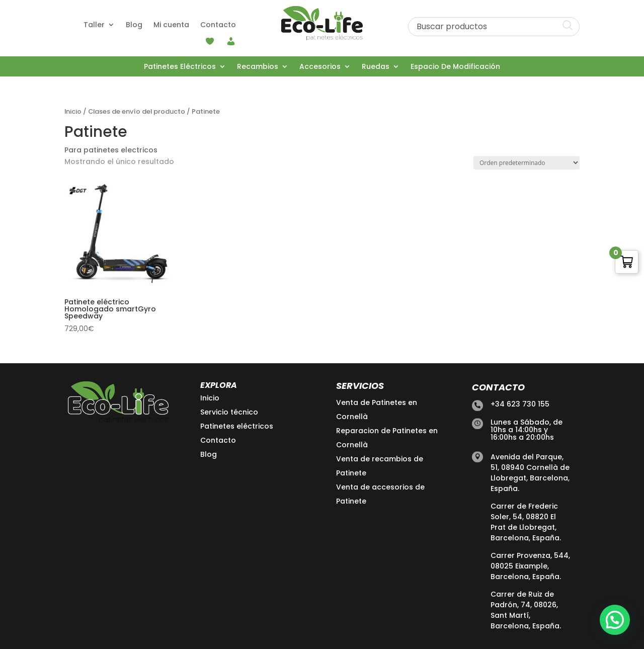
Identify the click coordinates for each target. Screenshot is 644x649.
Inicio (73, 111)
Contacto (218, 25)
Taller (94, 25)
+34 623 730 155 (520, 404)
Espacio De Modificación (455, 67)
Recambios (258, 67)
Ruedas (376, 67)
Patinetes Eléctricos (180, 67)
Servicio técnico (229, 412)
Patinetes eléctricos (237, 426)
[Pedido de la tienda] (527, 163)
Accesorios (320, 67)
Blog (134, 25)
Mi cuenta (171, 25)
